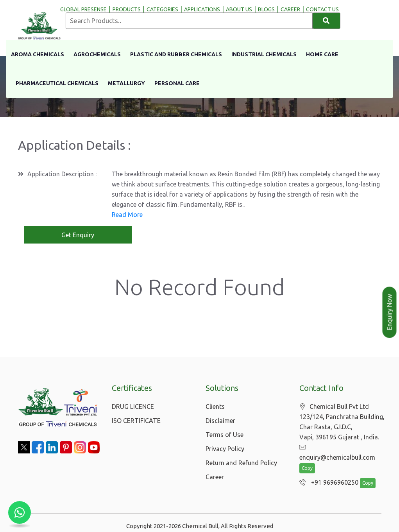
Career (215, 477)
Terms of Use (225, 435)
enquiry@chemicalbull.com (341, 448)
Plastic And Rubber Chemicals (176, 54)
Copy (307, 459)
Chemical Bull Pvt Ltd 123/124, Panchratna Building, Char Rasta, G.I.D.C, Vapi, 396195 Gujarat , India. (342, 422)
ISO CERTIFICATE (136, 421)
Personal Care (177, 83)
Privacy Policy (225, 449)
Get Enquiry (78, 235)
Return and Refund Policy (241, 463)
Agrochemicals (97, 54)
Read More (127, 215)
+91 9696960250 (327, 473)
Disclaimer (220, 421)
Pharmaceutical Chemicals (57, 83)
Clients (215, 407)
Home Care (322, 54)
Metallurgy (126, 83)
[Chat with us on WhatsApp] (20, 512)
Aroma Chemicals (38, 54)
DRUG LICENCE (133, 407)
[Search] (327, 21)
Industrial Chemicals (264, 54)
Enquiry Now (390, 312)
